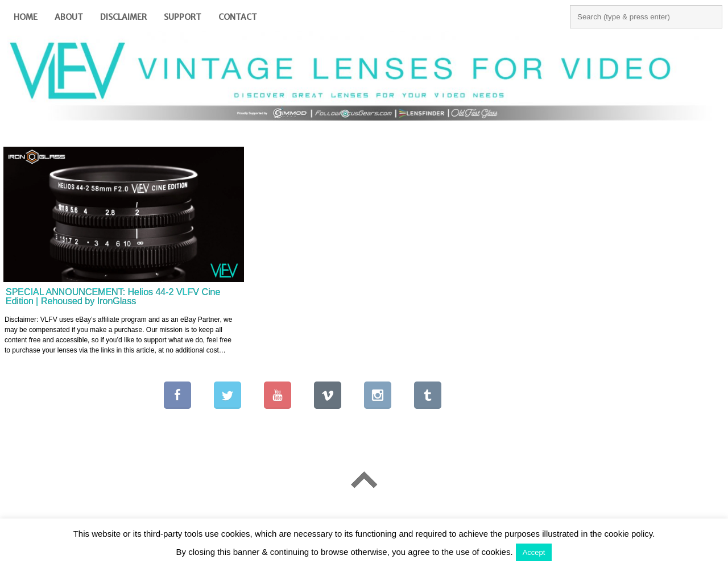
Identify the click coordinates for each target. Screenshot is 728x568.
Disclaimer (123, 17)
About (69, 17)
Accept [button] (534, 552)
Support (183, 17)
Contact (238, 17)
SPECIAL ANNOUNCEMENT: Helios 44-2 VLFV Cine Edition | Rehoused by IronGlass (113, 297)
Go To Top (364, 480)
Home (26, 17)
